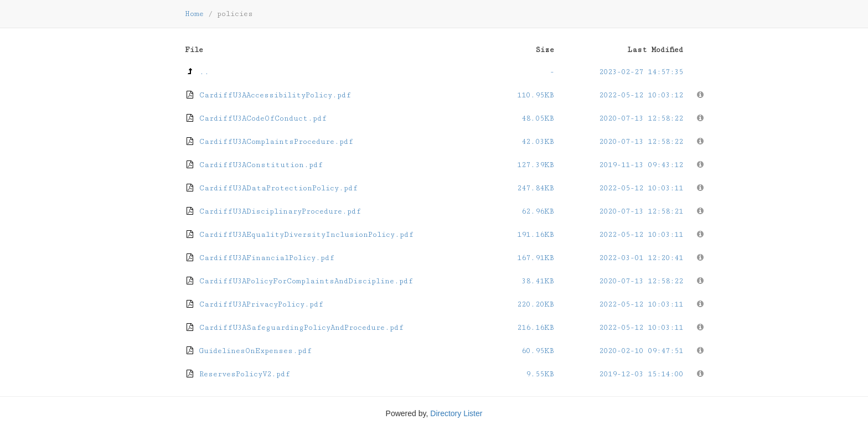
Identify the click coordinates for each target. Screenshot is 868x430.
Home (194, 14)
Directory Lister (456, 413)
